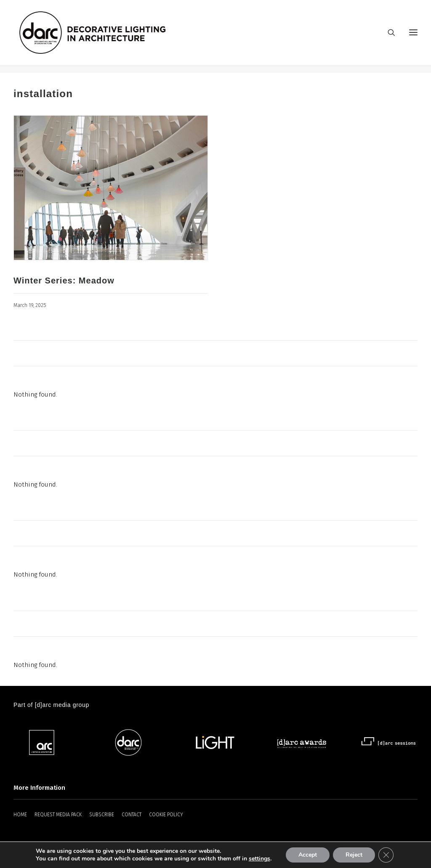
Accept (308, 855)
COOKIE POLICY (166, 815)
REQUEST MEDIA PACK (58, 815)
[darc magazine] (101, 37)
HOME (20, 815)
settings (259, 859)
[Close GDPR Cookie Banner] (386, 855)
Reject (354, 855)
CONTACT (132, 815)
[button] (111, 188)
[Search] (388, 37)
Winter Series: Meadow (64, 281)
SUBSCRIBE (102, 815)
